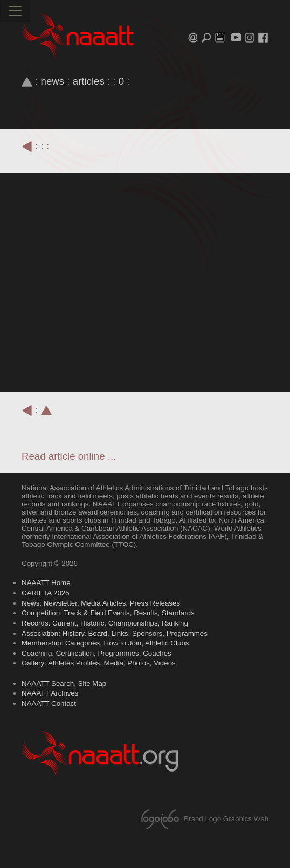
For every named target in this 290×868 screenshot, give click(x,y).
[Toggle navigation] (15, 11)
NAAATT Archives (50, 693)
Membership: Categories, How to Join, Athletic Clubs (105, 643)
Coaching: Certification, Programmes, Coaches (96, 653)
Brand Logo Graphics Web (203, 819)
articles (89, 81)
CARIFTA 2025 (46, 593)
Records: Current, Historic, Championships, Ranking (105, 623)
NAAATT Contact (49, 703)
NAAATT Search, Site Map (64, 683)
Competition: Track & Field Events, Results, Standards (108, 613)
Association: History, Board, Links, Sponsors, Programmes (115, 633)
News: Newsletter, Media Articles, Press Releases (101, 603)
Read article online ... (69, 456)
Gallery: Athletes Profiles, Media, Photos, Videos (99, 663)
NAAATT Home (46, 583)
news (53, 81)
